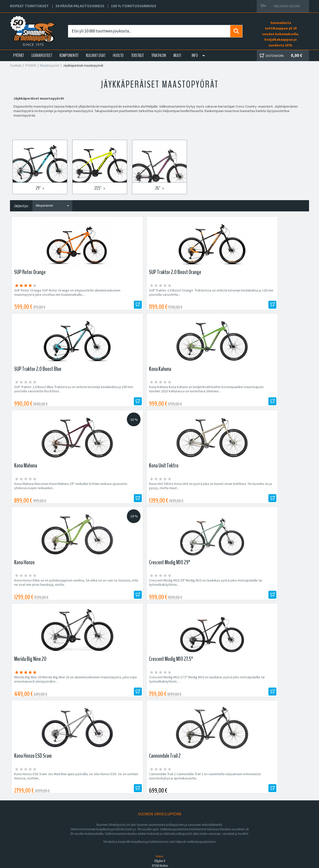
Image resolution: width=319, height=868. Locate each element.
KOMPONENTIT (69, 55)
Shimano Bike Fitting (205, 838)
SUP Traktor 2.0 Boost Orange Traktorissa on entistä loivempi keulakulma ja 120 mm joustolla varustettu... (120, 295)
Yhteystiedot (91, 826)
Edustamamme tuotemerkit (159, 704)
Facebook (197, 814)
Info (195, 55)
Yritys (86, 820)
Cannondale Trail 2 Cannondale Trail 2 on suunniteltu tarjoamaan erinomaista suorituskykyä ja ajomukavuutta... (268, 495)
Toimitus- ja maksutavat (207, 820)
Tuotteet (16, 66)
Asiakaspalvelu (93, 832)
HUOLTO (118, 55)
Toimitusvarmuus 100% (207, 832)
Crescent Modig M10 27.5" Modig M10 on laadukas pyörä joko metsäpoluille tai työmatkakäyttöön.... (119, 495)
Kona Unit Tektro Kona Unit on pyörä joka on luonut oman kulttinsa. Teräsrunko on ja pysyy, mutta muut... (121, 395)
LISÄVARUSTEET (42, 55)
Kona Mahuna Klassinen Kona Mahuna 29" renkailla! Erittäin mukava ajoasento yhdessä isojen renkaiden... (47, 395)
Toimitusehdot (200, 826)
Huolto (86, 814)
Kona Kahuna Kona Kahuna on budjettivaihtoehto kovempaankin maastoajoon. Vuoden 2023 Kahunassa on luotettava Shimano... (267, 297)
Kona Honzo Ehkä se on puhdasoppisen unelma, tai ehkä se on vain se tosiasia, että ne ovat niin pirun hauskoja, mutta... (196, 395)
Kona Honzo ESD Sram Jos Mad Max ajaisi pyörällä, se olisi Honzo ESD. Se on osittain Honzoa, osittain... (195, 495)
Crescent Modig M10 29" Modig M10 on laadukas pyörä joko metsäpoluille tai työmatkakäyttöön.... (267, 395)
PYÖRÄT (19, 55)
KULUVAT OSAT (96, 55)
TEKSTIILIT (137, 55)
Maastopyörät (50, 66)
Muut (177, 55)
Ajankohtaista (92, 838)
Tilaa (264, 671)
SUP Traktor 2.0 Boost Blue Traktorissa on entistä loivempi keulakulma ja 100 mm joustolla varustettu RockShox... (194, 295)
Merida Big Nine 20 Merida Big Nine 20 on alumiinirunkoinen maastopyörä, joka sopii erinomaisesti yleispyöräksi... (45, 495)
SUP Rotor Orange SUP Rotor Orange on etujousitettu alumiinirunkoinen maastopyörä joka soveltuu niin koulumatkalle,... (44, 297)
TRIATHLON (159, 55)
